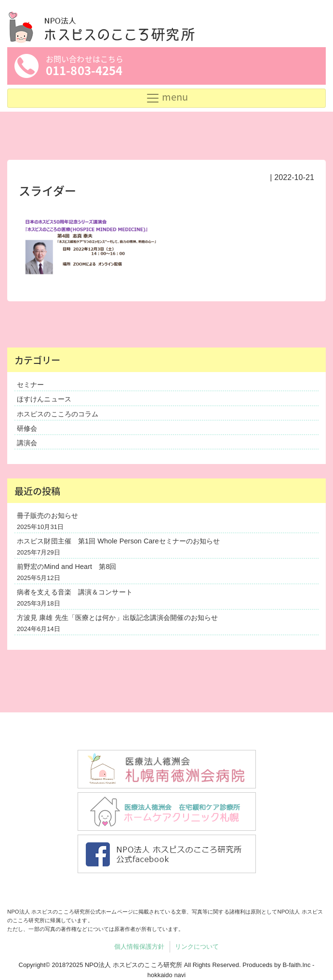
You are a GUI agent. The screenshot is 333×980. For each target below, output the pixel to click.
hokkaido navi (167, 975)
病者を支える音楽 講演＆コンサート (75, 592)
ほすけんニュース (44, 399)
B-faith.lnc (296, 965)
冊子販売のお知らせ (47, 516)
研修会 (27, 428)
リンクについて (197, 947)
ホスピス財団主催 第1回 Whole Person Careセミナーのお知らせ (118, 541)
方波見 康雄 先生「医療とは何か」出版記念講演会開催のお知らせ (117, 618)
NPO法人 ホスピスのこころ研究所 (133, 965)
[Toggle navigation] (166, 98)
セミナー (30, 385)
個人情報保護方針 (140, 947)
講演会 (27, 443)
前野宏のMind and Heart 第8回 (67, 567)
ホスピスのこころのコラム (58, 414)
